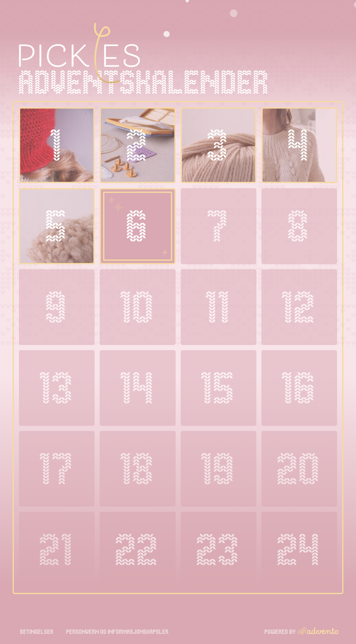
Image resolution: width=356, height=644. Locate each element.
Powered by (300, 631)
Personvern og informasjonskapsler (117, 632)
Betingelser (37, 632)
